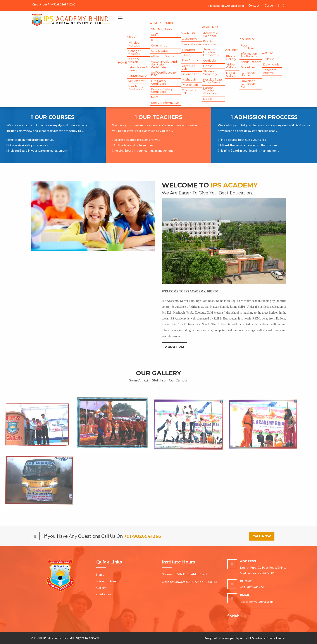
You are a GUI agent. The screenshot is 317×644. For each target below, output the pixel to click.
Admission (248, 39)
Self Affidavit (137, 81)
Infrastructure (137, 76)
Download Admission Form (248, 84)
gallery (232, 50)
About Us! (174, 347)
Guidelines (248, 67)
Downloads (271, 64)
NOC (154, 97)
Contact (254, 5)
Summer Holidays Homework (211, 52)
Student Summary (210, 73)
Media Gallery (231, 74)
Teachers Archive (270, 71)
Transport (189, 50)
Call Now (262, 536)
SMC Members (161, 29)
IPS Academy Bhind (56, 638)
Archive (268, 53)
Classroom (189, 39)
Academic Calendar (211, 34)
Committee (159, 46)
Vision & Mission (133, 60)
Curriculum (211, 61)
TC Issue (269, 59)
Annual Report (251, 62)
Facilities (188, 33)
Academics (211, 27)
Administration (162, 23)
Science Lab (191, 74)
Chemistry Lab (189, 92)
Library (187, 55)
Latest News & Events (138, 69)
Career (269, 5)
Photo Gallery (231, 58)
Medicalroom (191, 44)
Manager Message (134, 52)
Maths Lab (189, 80)
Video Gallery (231, 66)
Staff (154, 35)
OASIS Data (159, 51)
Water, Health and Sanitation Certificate (164, 64)
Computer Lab (189, 67)
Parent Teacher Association (211, 91)
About (132, 37)
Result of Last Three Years (213, 81)
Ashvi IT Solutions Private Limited (263, 638)
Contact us (104, 594)
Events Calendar (210, 43)
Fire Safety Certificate (159, 82)
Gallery (101, 588)
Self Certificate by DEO (164, 74)
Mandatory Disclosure (136, 88)
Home (122, 63)
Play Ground (190, 60)
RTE (154, 40)
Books (208, 66)
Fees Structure (247, 47)
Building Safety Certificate (162, 91)
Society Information (165, 103)
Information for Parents (249, 55)
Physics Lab (190, 85)
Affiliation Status (162, 56)
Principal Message (134, 44)
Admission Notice (248, 74)
